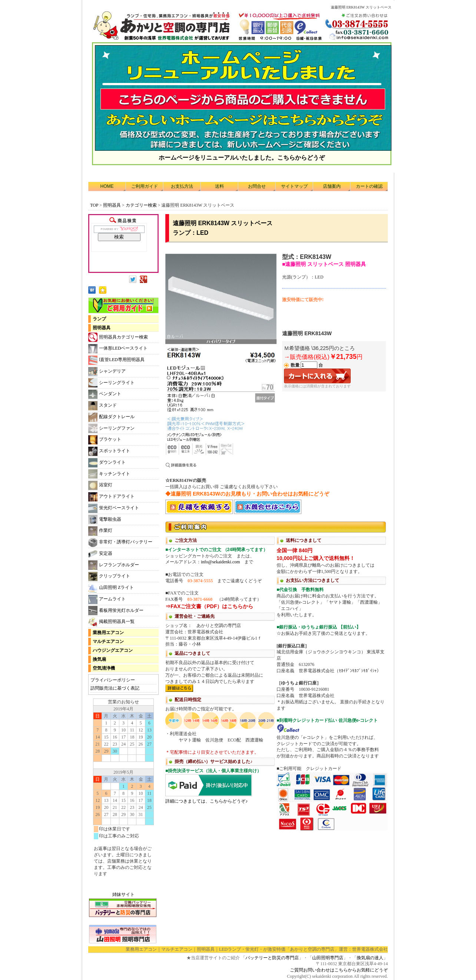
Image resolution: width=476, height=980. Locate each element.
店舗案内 (332, 186)
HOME (107, 186)
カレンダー (123, 791)
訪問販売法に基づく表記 (115, 688)
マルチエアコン (108, 641)
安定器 (100, 554)
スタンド (103, 406)
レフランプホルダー (114, 565)
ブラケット (105, 440)
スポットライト (109, 451)
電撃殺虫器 (105, 519)
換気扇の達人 (370, 958)
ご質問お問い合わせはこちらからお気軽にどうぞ (339, 970)
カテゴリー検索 (142, 205)
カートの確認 (369, 186)
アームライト (107, 599)
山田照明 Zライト (111, 588)
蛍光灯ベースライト (114, 508)
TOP (94, 205)
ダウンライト (107, 463)
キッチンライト (109, 474)
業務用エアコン (108, 633)
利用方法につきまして (277, 675)
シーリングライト (111, 383)
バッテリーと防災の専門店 (272, 958)
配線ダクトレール (111, 417)
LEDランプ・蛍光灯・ (241, 949)
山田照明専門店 (328, 958)
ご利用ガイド (145, 186)
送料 (219, 186)
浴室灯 (100, 485)
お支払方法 (182, 186)
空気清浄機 (104, 668)
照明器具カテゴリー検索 (118, 337)
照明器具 (112, 205)
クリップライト (109, 576)
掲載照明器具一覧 (111, 622)
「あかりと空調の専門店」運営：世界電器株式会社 (337, 949)
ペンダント (105, 394)
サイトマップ (294, 186)
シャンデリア (107, 372)
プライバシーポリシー (113, 680)
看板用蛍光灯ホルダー (116, 611)
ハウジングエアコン (113, 650)
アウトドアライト (111, 497)
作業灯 (100, 531)
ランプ (99, 319)
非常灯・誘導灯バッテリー (120, 542)
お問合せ (257, 186)
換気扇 (99, 659)
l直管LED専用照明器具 (116, 360)
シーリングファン (111, 428)
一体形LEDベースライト (118, 349)
